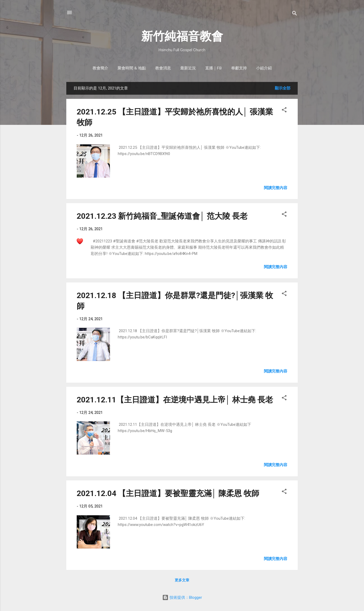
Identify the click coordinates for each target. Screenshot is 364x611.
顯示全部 (283, 88)
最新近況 (188, 68)
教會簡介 (100, 68)
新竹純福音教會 (182, 36)
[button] (284, 111)
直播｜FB (213, 68)
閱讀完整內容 (276, 188)
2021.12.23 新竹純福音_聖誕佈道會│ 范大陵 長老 (162, 216)
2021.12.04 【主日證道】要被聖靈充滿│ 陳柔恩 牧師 (168, 493)
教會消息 (163, 68)
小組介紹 (264, 68)
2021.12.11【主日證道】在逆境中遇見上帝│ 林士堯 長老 (175, 400)
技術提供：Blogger (182, 597)
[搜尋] (295, 14)
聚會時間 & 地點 (132, 68)
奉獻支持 (239, 68)
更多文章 (182, 580)
